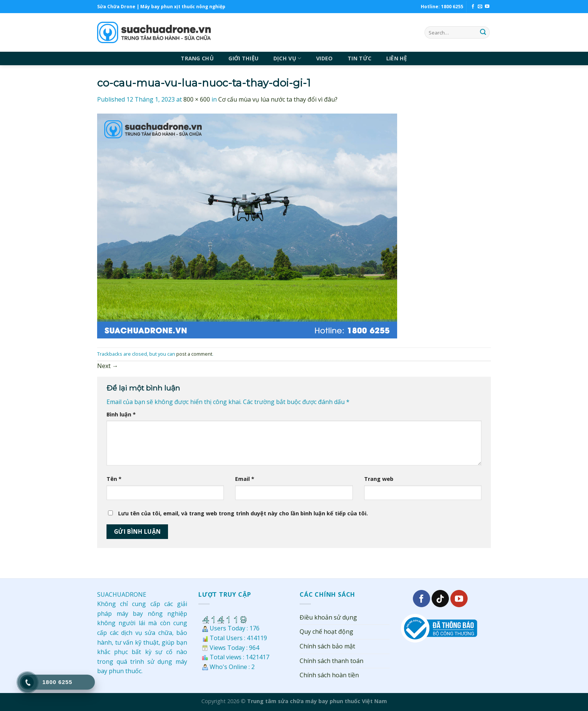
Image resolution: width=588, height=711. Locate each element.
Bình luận (121, 414)
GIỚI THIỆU (243, 58)
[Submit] (483, 33)
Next (108, 366)
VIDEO (324, 58)
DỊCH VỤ (287, 58)
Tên (114, 479)
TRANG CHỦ (197, 58)
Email (245, 479)
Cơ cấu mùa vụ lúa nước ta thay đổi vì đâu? (278, 99)
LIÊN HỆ (397, 58)
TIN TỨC (359, 58)
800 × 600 (197, 99)
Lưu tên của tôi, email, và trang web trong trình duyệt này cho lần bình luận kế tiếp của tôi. (243, 513)
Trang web (379, 479)
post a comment (194, 354)
